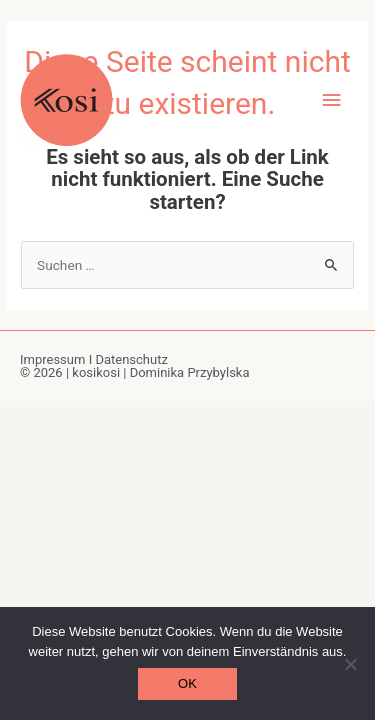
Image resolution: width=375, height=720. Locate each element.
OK (187, 683)
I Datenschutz (128, 359)
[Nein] (350, 664)
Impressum (54, 359)
